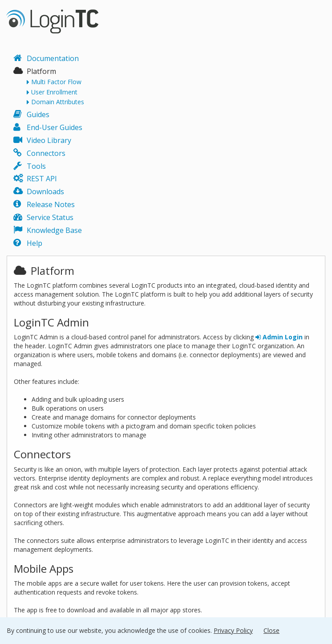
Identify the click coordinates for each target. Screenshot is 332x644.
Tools (36, 166)
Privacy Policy (233, 630)
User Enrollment (54, 92)
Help (34, 243)
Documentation (53, 58)
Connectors (46, 153)
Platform (41, 71)
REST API (42, 179)
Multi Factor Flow (56, 82)
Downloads (45, 192)
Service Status (50, 217)
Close (271, 630)
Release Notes (51, 204)
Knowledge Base (54, 230)
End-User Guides (55, 127)
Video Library (49, 140)
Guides (38, 114)
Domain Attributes (58, 102)
